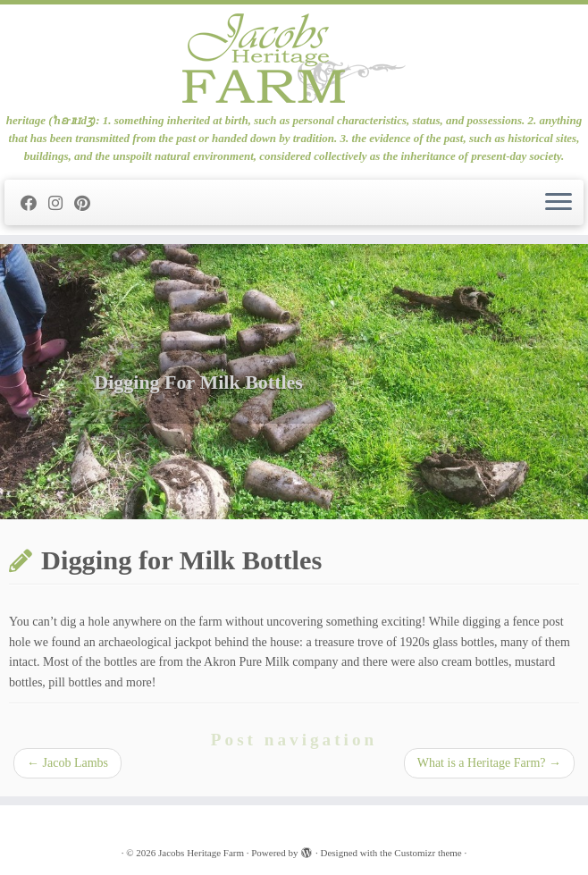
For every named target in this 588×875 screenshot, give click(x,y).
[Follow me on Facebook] (34, 204)
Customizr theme (428, 853)
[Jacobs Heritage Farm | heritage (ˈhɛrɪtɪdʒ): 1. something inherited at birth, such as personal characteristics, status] (294, 58)
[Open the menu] (559, 203)
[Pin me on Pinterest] (88, 204)
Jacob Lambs (67, 763)
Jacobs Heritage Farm (201, 853)
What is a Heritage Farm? (489, 763)
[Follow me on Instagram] (61, 204)
